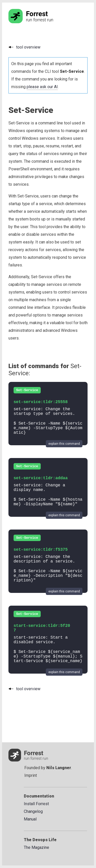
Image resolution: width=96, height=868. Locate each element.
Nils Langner (59, 768)
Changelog (33, 811)
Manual (30, 819)
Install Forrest (36, 804)
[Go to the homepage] (40, 22)
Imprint (31, 775)
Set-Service (27, 390)
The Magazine (36, 847)
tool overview (28, 47)
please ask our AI (42, 87)
